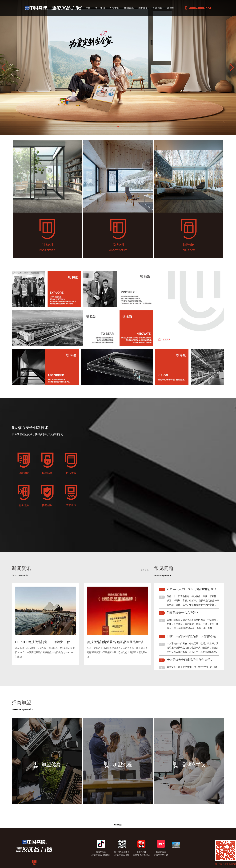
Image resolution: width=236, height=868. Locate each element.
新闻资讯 (129, 8)
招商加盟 (158, 8)
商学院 (171, 8)
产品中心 (114, 8)
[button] (232, 68)
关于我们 (100, 8)
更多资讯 (145, 570)
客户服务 (143, 8)
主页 (88, 8)
